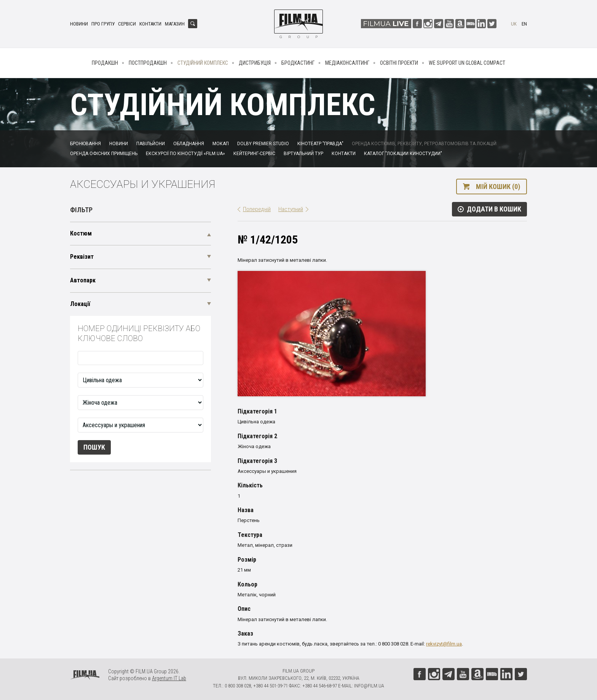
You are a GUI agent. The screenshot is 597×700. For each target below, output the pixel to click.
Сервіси (127, 24)
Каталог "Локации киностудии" (403, 154)
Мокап (221, 144)
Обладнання (189, 144)
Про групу (103, 24)
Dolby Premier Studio (263, 144)
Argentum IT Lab (169, 678)
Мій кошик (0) (498, 187)
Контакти (150, 24)
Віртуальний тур (303, 154)
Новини (79, 24)
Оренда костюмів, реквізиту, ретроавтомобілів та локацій (424, 144)
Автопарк (83, 280)
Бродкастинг (298, 63)
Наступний (291, 209)
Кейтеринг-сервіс (254, 154)
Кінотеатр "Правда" (320, 144)
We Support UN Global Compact (467, 63)
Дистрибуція (255, 63)
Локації (80, 304)
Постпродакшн (148, 63)
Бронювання (85, 144)
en (524, 24)
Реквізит (82, 257)
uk (514, 24)
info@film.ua (369, 686)
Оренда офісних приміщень (104, 154)
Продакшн (105, 63)
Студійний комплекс (203, 63)
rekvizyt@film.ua (444, 644)
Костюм (81, 233)
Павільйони (151, 144)
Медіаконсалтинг (347, 63)
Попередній (257, 209)
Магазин (175, 24)
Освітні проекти (399, 63)
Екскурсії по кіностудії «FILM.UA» (185, 154)
